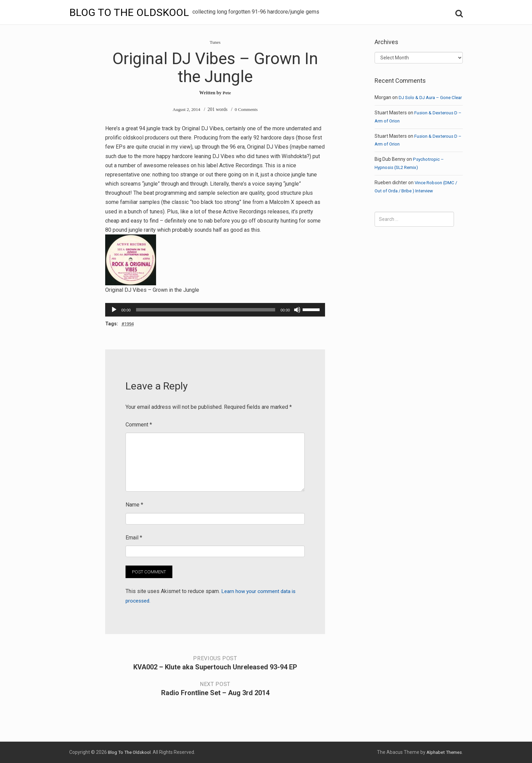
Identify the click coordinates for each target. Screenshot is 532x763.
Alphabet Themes (442, 752)
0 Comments (247, 109)
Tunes (215, 42)
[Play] (114, 310)
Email (134, 538)
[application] (215, 310)
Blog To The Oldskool (131, 12)
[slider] (206, 310)
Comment (139, 425)
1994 (130, 324)
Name (134, 505)
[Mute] (297, 310)
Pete (227, 93)
